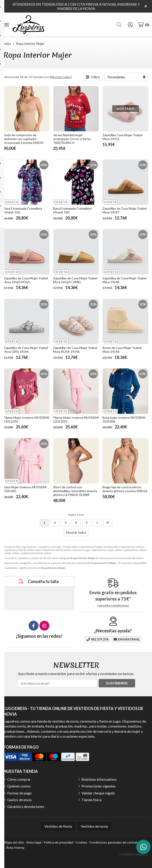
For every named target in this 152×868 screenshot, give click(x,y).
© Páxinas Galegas (133, 855)
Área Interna (15, 847)
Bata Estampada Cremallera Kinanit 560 (72, 210)
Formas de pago (19, 793)
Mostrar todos (61, 77)
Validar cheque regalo (98, 793)
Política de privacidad (58, 842)
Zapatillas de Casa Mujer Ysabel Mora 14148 (125, 280)
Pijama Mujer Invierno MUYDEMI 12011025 (76, 419)
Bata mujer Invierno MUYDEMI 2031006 (124, 419)
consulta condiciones (113, 605)
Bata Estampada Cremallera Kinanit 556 (23, 210)
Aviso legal (34, 842)
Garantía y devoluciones (26, 806)
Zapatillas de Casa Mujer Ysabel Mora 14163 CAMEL (75, 280)
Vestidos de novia (94, 826)
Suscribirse (117, 683)
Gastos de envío (19, 800)
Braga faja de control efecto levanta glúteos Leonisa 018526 (125, 489)
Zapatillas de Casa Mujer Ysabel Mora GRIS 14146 (26, 350)
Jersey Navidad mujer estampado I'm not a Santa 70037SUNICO (72, 139)
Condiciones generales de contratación (117, 842)
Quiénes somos (19, 786)
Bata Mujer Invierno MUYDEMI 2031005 (25, 489)
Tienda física (91, 800)
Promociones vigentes (99, 786)
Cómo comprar (19, 779)
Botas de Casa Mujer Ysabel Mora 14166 (122, 350)
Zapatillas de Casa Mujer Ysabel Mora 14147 (125, 210)
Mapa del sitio (14, 842)
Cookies (81, 842)
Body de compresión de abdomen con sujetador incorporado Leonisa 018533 (24, 139)
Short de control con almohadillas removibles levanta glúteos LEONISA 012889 (75, 491)
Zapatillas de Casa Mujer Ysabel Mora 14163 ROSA (26, 280)
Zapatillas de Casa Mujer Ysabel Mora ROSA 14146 (75, 350)
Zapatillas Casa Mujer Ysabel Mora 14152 (122, 137)
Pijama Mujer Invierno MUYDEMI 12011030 (26, 419)
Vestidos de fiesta (58, 826)
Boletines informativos (99, 779)
